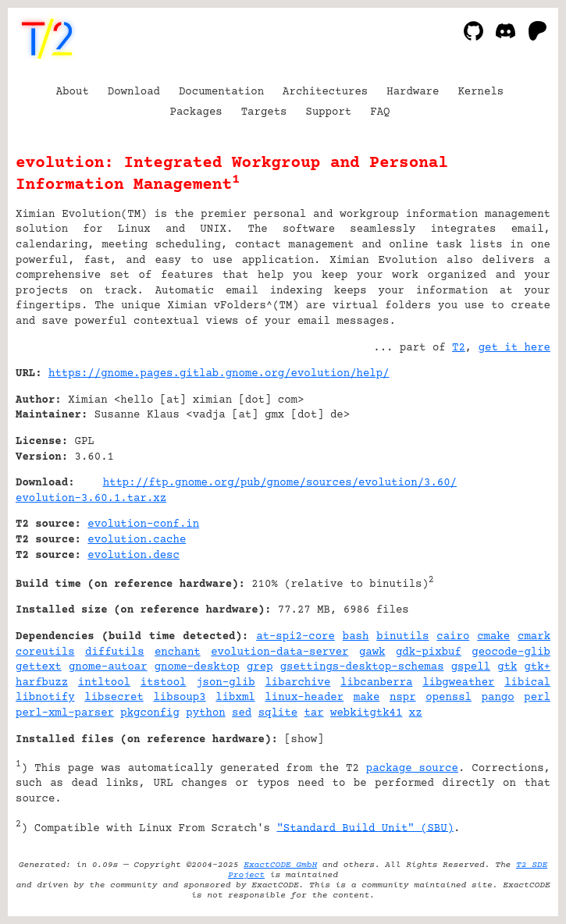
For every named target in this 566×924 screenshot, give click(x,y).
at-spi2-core (295, 637)
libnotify (45, 698)
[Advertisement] (504, 468)
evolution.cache (137, 540)
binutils (402, 637)
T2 (459, 348)
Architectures (325, 92)
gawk (372, 652)
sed (242, 713)
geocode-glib (511, 652)
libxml (235, 698)
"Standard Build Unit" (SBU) (365, 828)
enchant (178, 652)
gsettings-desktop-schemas (362, 667)
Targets (264, 112)
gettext (39, 667)
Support (328, 112)
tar (313, 713)
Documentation (221, 92)
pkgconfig (150, 713)
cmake (493, 637)
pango (498, 698)
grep (260, 667)
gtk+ (537, 667)
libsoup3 (179, 698)
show (304, 740)
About (73, 92)
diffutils (115, 652)
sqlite (278, 713)
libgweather (458, 683)
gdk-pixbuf (429, 652)
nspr (403, 698)
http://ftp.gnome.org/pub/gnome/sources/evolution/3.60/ (280, 483)
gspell (471, 667)
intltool (104, 683)
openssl (449, 698)
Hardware (413, 92)
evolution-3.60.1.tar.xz (91, 499)
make (367, 698)
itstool (164, 683)
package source (412, 769)
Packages (196, 112)
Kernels (481, 92)
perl (537, 698)
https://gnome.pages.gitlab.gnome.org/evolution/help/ (219, 374)
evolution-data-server (279, 652)
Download (134, 92)
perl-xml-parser (65, 713)
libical (527, 683)
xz (416, 713)
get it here (514, 348)
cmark (534, 637)
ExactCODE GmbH (280, 865)
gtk (507, 667)
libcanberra (376, 683)
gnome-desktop (197, 667)
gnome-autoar (108, 667)
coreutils (45, 652)
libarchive (297, 683)
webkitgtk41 (366, 713)
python (205, 713)
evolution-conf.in (143, 524)
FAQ (380, 112)
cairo (453, 637)
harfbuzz (42, 683)
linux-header (304, 698)
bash (356, 637)
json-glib (226, 683)
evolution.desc (133, 556)
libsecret (114, 698)
